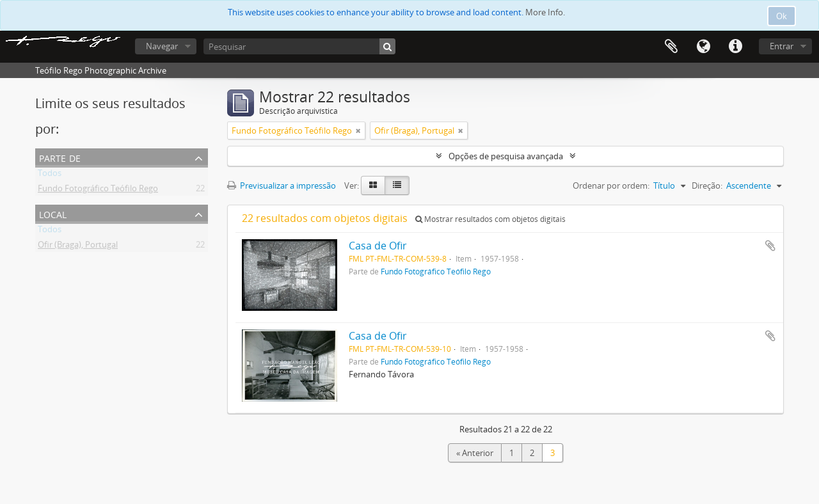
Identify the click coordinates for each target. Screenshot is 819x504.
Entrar (782, 46)
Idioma (703, 47)
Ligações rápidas (735, 47)
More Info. (545, 12)
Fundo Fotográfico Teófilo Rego (98, 191)
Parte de (60, 157)
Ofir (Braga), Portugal (78, 247)
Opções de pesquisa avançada (506, 156)
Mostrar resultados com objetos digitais (490, 219)
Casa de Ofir (378, 246)
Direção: (707, 185)
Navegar (162, 46)
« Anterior (475, 453)
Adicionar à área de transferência (770, 246)
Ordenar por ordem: (611, 185)
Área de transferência (671, 47)
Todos (50, 175)
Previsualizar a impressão (282, 185)
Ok (782, 16)
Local (53, 213)
